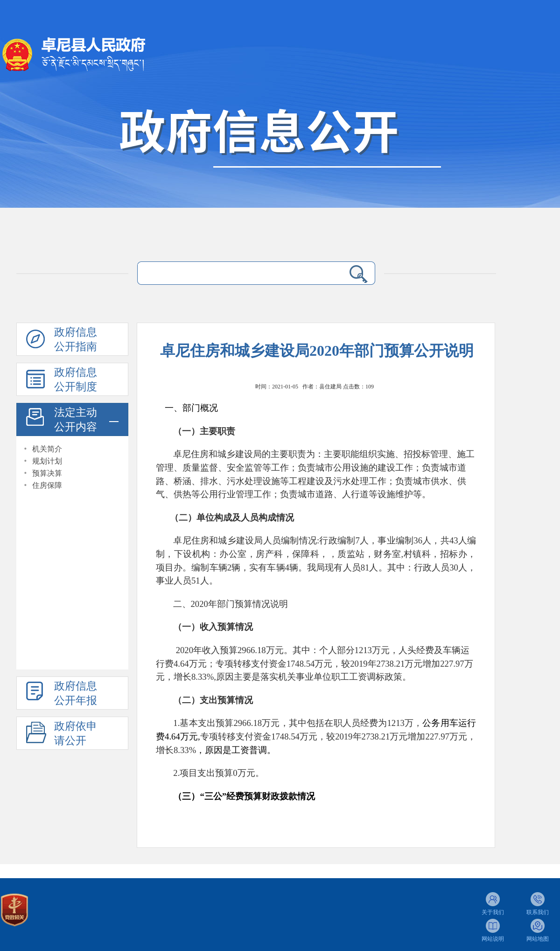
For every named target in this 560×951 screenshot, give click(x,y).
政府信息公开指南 (76, 339)
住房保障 (47, 485)
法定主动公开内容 (76, 420)
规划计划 (47, 461)
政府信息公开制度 (76, 380)
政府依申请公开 (76, 733)
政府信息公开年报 (76, 693)
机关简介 (47, 449)
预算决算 (47, 473)
